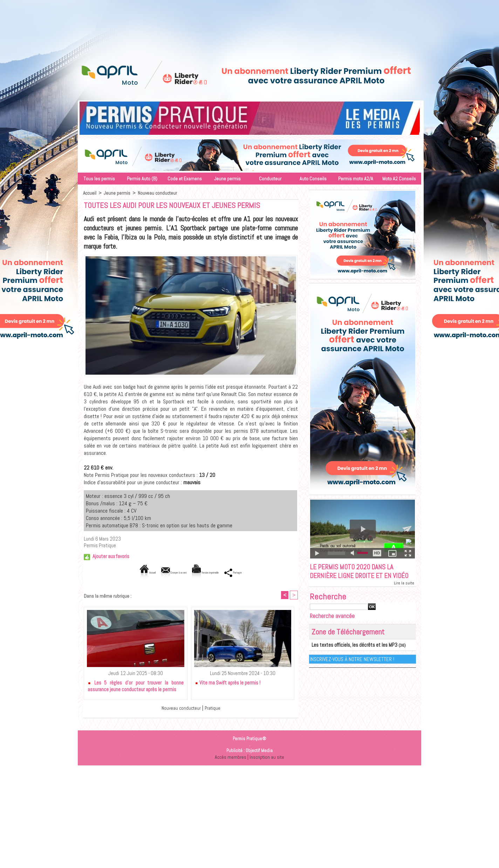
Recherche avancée (332, 628)
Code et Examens (185, 179)
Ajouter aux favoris (111, 556)
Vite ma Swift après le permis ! (228, 683)
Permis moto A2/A (356, 179)
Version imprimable (215, 573)
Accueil (90, 193)
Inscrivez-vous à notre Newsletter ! (352, 670)
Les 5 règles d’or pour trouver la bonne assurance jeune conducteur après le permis (136, 687)
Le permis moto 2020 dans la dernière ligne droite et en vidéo (357, 577)
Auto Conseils (313, 179)
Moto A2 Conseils (399, 179)
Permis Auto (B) (142, 179)
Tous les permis (99, 179)
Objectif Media (259, 751)
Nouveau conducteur (158, 193)
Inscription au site (267, 758)
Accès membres (230, 758)
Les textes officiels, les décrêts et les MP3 (348, 657)
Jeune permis (227, 179)
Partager (259, 573)
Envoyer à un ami (162, 573)
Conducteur (270, 179)
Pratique (214, 709)
